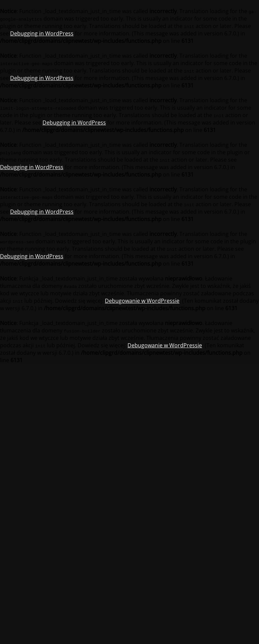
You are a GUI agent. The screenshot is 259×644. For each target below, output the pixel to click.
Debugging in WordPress (42, 33)
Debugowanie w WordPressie (142, 301)
